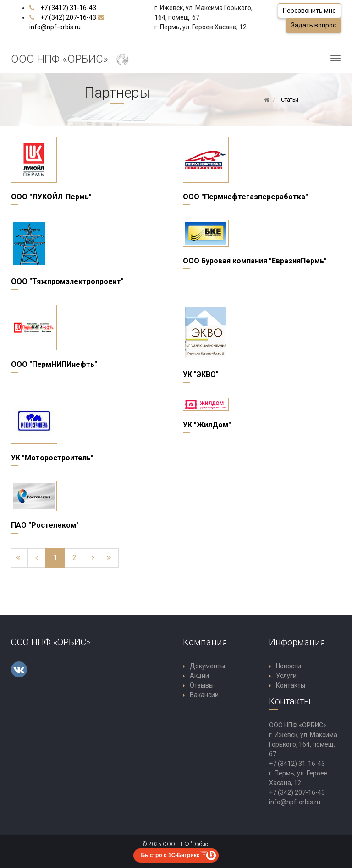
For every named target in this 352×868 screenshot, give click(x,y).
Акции (199, 676)
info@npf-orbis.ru (55, 27)
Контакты (291, 685)
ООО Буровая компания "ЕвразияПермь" (255, 261)
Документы (207, 666)
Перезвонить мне (309, 11)
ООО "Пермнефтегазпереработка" (245, 197)
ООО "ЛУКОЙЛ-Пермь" (51, 197)
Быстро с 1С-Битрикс (170, 855)
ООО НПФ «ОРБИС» (71, 60)
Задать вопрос (313, 25)
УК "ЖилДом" (207, 425)
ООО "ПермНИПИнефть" (54, 364)
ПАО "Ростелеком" (45, 525)
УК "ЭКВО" (201, 374)
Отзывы (202, 685)
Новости (289, 666)
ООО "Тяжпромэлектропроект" (67, 281)
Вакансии (204, 695)
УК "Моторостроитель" (52, 458)
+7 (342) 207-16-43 (68, 17)
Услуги (286, 676)
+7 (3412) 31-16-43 (68, 8)
